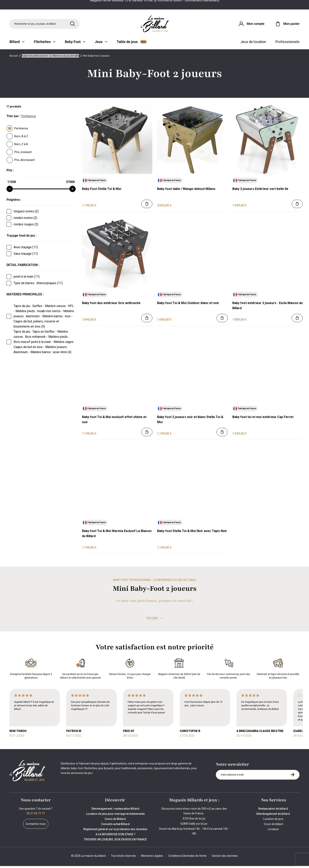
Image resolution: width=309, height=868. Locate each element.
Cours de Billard (115, 821)
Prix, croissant (19, 154)
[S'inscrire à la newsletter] (292, 777)
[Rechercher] (73, 24)
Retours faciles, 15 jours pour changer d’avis (130, 670)
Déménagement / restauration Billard (115, 811)
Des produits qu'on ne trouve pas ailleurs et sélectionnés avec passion (80, 670)
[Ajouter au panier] (147, 206)
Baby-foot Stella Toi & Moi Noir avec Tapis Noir (192, 533)
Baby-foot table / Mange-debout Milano (186, 191)
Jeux (101, 44)
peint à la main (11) (27, 279)
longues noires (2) (26, 213)
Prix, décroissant (21, 162)
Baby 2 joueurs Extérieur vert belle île (260, 191)
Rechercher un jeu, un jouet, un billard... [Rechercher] (36, 24)
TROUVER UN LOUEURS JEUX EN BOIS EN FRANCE (115, 841)
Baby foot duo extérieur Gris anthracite (111, 305)
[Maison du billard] (154, 25)
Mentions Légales (152, 858)
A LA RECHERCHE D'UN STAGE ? (115, 836)
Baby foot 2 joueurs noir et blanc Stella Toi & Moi (190, 422)
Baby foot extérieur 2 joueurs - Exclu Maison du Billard (268, 308)
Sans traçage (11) (26, 256)
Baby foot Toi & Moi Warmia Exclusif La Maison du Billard (117, 536)
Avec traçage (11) (26, 249)
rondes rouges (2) (26, 226)
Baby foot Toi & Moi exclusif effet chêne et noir (114, 422)
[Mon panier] (287, 24)
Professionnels (288, 44)
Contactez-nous (36, 826)
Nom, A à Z (17, 138)
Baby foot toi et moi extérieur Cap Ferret (263, 419)
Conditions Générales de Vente (187, 858)
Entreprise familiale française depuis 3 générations (31, 670)
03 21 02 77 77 (36, 815)
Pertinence (17, 131)
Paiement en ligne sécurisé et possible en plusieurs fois (278, 670)
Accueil (14, 58)
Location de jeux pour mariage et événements (115, 816)
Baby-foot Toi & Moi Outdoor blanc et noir (188, 305)
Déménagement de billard (273, 816)
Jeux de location (253, 44)
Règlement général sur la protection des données (115, 831)
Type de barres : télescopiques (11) (38, 285)
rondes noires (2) (25, 220)
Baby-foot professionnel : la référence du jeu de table (50, 58)
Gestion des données (225, 858)
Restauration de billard (273, 811)
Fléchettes (45, 44)
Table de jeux (132, 44)
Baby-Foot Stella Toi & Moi (102, 191)
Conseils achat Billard (115, 826)
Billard (17, 44)
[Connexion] (250, 24)
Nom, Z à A (17, 146)
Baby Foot (75, 44)
